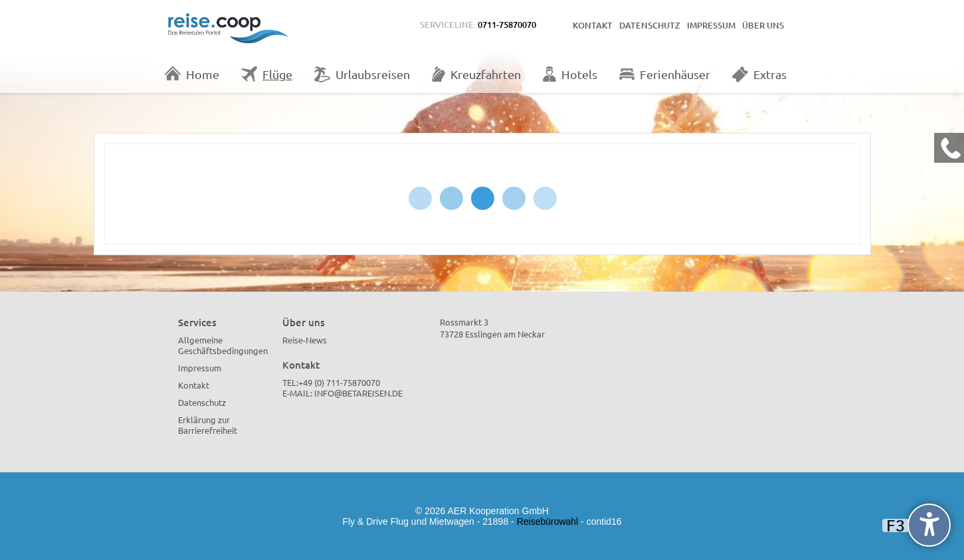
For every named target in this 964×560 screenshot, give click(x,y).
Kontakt (593, 25)
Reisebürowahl (548, 521)
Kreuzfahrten (476, 74)
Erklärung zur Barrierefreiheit (208, 425)
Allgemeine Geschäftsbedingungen (223, 345)
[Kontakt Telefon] (949, 148)
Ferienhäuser (665, 74)
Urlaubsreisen (362, 74)
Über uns (763, 25)
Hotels (570, 74)
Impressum (711, 25)
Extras (759, 74)
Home (192, 74)
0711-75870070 (507, 25)
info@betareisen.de (358, 393)
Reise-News (305, 340)
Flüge (267, 74)
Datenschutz (650, 25)
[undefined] (929, 525)
